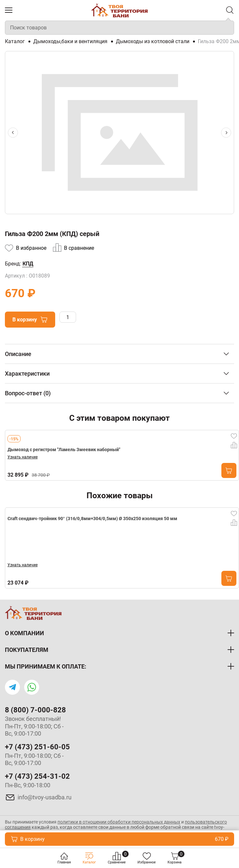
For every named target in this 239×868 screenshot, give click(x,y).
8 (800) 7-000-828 (35, 710)
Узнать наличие (23, 457)
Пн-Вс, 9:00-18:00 (28, 785)
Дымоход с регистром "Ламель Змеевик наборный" (64, 450)
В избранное (31, 248)
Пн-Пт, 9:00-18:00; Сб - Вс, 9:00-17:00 (34, 759)
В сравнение (79, 248)
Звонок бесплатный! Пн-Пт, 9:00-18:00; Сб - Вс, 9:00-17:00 (34, 726)
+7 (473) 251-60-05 (37, 747)
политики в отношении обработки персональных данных (119, 822)
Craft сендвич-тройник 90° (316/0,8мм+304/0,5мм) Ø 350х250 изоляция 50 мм (92, 519)
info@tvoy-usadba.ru (45, 797)
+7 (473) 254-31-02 (37, 776)
